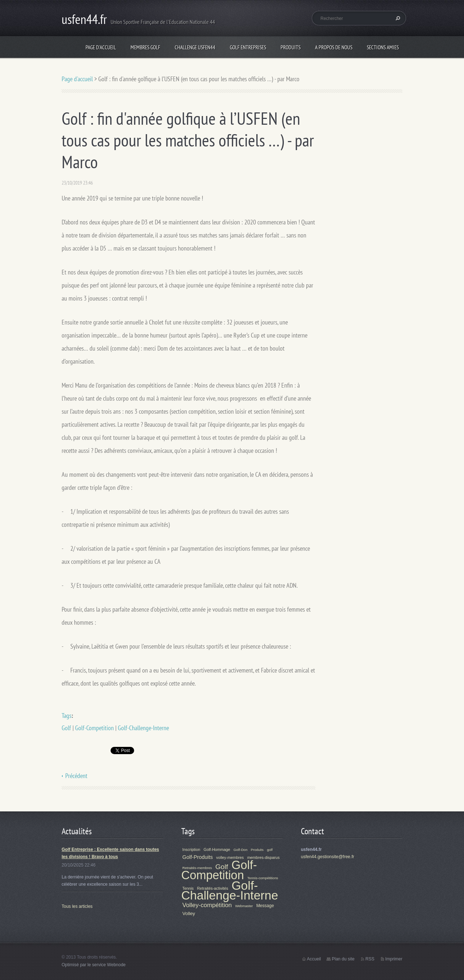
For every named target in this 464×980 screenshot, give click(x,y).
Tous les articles (77, 906)
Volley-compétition (207, 905)
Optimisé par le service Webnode (94, 965)
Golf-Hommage (217, 849)
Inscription (191, 849)
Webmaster (244, 906)
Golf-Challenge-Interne (143, 728)
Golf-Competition (94, 728)
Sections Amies (383, 47)
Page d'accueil (101, 47)
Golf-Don (240, 850)
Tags (67, 716)
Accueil (314, 959)
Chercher (397, 18)
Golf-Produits (198, 857)
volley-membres (230, 857)
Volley (189, 913)
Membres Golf (145, 47)
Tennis (188, 888)
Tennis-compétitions (263, 878)
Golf (66, 728)
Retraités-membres (197, 868)
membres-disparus (263, 857)
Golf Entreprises (248, 47)
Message (265, 906)
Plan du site (343, 959)
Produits (291, 47)
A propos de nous (334, 47)
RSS (370, 959)
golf (270, 850)
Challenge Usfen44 (195, 47)
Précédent (76, 776)
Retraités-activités (213, 888)
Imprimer (394, 959)
